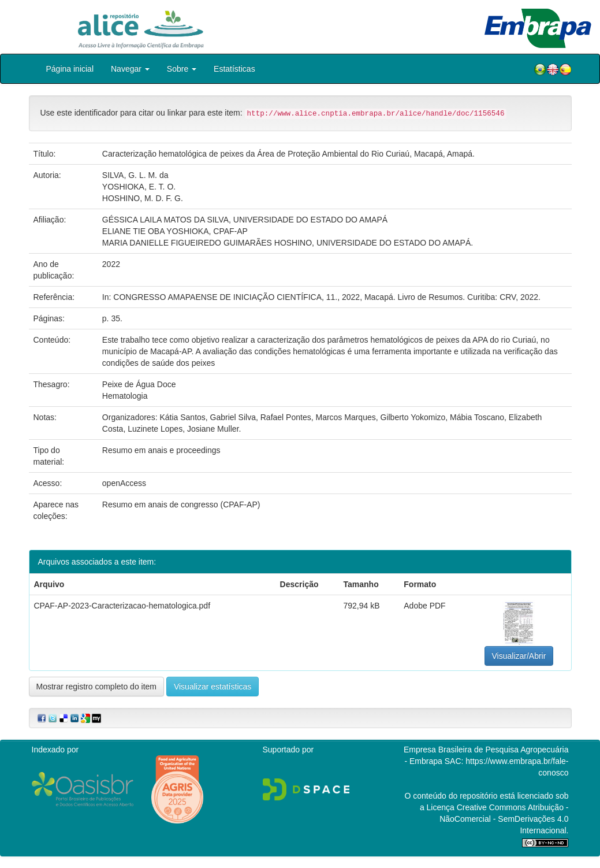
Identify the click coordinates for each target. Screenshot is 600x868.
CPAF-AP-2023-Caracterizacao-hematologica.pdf (122, 606)
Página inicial (70, 69)
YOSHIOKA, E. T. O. (139, 187)
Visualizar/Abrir (519, 656)
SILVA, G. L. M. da (135, 175)
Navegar (130, 69)
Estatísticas (234, 69)
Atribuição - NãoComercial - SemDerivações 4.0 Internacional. (504, 819)
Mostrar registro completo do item (97, 687)
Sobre (182, 69)
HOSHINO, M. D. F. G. (143, 198)
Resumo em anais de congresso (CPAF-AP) (181, 505)
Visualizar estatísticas (213, 687)
